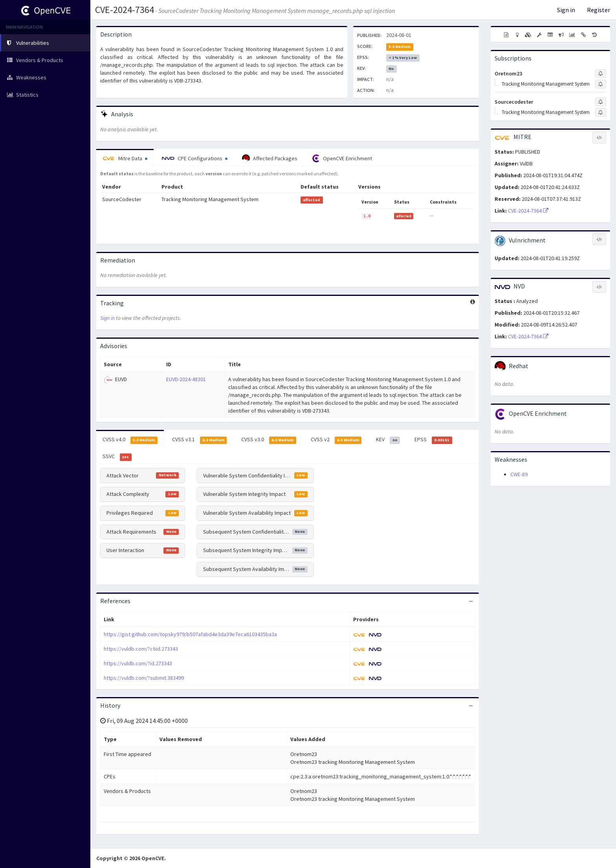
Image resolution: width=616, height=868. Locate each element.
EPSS (433, 440)
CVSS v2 (336, 440)
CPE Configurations (195, 158)
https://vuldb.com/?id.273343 (138, 663)
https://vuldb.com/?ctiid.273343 (141, 649)
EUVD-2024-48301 (186, 379)
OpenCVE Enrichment (342, 158)
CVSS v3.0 (269, 440)
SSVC (117, 457)
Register (599, 10)
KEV (388, 440)
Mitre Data (125, 158)
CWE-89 (519, 474)
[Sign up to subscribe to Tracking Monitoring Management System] (601, 84)
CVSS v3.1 (200, 440)
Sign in (566, 10)
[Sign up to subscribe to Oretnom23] (601, 73)
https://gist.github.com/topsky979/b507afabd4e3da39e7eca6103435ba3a (190, 634)
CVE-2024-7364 (125, 10)
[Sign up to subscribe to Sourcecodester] (601, 102)
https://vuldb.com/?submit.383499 (144, 678)
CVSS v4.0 (130, 440)
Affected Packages (270, 158)
